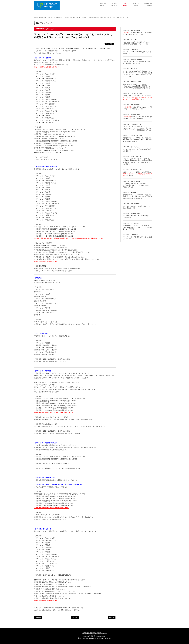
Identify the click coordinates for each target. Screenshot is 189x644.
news (125, 6)
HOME (36, 17)
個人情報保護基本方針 (90, 633)
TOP (75, 617)
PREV (38, 617)
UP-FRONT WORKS (47, 6)
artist (102, 6)
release (114, 6)
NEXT (112, 617)
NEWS (42, 17)
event (136, 6)
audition (149, 6)
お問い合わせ (102, 633)
